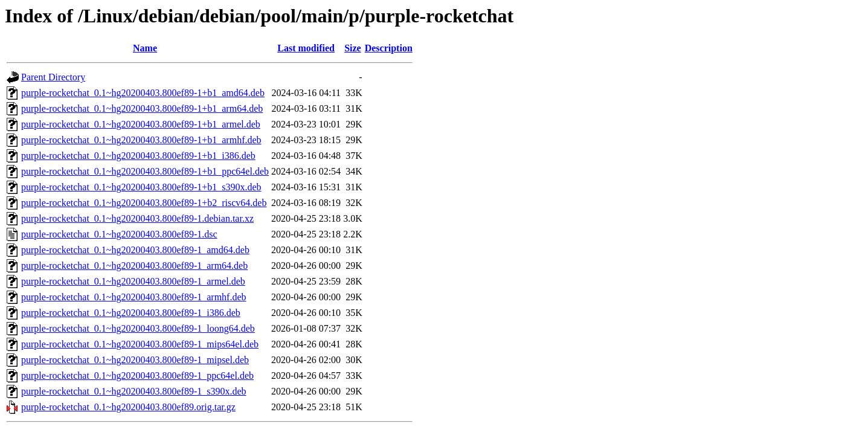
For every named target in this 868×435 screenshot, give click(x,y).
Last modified (306, 48)
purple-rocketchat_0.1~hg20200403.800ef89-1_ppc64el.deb (137, 375)
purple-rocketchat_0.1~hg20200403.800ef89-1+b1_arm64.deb (142, 108)
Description (389, 48)
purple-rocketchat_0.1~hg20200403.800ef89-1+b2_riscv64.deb (144, 203)
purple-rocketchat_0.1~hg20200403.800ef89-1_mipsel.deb (135, 360)
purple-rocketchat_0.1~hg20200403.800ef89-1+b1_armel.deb (141, 124)
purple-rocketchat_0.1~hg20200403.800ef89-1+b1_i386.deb (138, 156)
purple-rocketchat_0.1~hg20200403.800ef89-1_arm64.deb (134, 266)
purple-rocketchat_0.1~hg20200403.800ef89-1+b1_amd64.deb (143, 93)
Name (145, 48)
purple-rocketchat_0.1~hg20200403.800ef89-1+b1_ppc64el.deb (145, 171)
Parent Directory (53, 77)
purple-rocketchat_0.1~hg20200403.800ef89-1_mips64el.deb (140, 344)
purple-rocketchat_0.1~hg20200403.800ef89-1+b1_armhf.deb (141, 140)
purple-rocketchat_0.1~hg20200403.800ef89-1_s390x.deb (134, 391)
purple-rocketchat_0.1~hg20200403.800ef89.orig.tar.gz (128, 407)
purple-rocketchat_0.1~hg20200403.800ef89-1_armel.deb (133, 281)
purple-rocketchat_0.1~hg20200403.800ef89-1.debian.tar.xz (137, 218)
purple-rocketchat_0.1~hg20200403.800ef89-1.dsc (119, 234)
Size (353, 48)
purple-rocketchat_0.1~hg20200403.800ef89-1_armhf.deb (134, 297)
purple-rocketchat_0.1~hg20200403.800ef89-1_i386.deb (131, 313)
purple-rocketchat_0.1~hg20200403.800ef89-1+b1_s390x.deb (141, 187)
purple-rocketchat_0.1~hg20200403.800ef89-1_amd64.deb (135, 250)
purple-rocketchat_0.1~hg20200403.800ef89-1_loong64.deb (138, 328)
